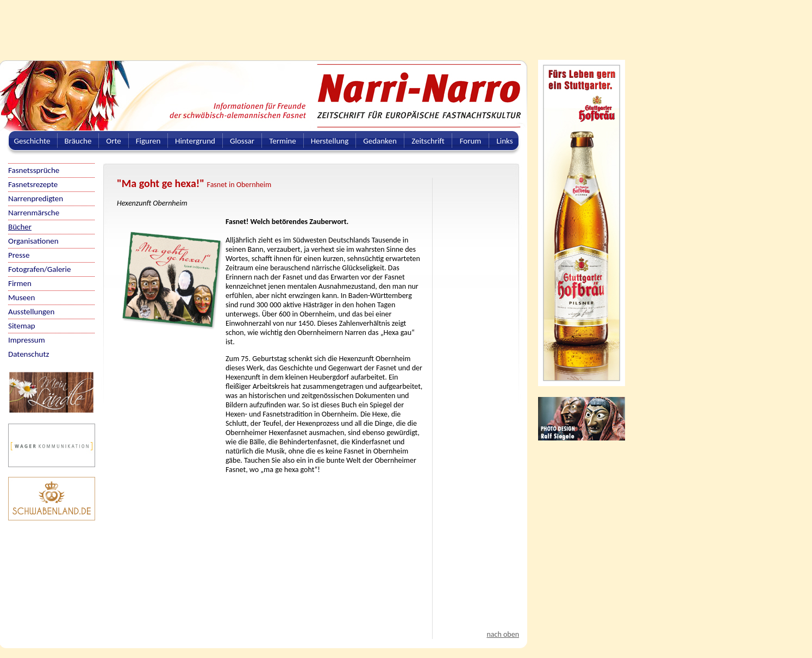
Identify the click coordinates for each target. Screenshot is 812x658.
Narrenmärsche (34, 213)
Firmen (20, 283)
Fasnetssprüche (34, 170)
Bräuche (78, 141)
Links (504, 141)
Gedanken (380, 141)
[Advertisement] (264, 24)
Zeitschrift (428, 141)
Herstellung (330, 141)
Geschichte (32, 141)
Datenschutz (29, 354)
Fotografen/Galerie (40, 269)
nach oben (503, 634)
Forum (471, 141)
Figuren (148, 141)
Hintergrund (195, 141)
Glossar (242, 141)
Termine (282, 141)
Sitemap (22, 326)
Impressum (27, 340)
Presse (19, 255)
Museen (21, 297)
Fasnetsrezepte (33, 184)
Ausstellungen (31, 312)
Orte (114, 141)
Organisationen (33, 241)
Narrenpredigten (36, 198)
